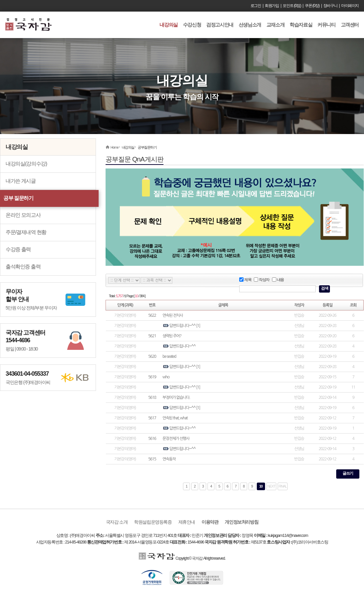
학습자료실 (301, 25)
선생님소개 (250, 25)
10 (261, 486)
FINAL (283, 486)
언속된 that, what (175, 418)
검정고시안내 (220, 25)
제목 (245, 280)
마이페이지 (350, 6)
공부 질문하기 (18, 198)
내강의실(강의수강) (26, 164)
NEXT (271, 486)
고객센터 (350, 25)
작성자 (262, 280)
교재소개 (275, 25)
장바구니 (330, 6)
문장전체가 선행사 (176, 439)
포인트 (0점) (292, 6)
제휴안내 (187, 522)
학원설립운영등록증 (153, 522)
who (166, 377)
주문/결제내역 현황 (26, 232)
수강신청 (192, 25)
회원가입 (272, 6)
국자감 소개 (117, 522)
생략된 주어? (172, 336)
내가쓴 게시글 (21, 181)
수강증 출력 (18, 249)
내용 (278, 280)
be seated (169, 356)
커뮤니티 (326, 25)
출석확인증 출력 (23, 267)
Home (114, 147)
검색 (324, 288)
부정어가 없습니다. (176, 398)
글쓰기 (348, 473)
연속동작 (169, 459)
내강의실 (168, 25)
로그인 (256, 6)
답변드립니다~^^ (182, 326)
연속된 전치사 (173, 315)
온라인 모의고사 (23, 215)
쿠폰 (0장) (312, 6)
